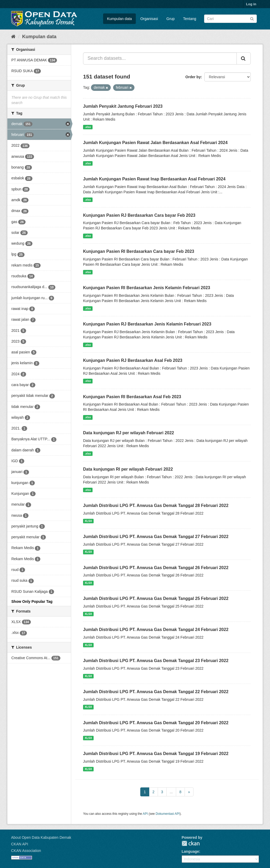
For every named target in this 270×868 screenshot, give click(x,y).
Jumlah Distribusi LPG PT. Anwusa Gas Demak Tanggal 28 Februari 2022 (156, 505)
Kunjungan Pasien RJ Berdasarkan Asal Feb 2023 (133, 360)
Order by (193, 77)
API (145, 814)
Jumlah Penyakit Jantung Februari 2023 (123, 106)
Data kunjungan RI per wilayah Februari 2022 (128, 469)
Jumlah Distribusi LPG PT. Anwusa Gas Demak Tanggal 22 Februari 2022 (156, 692)
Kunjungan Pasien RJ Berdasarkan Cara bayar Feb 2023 (139, 215)
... (171, 792)
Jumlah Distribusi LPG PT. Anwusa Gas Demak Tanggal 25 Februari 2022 (156, 598)
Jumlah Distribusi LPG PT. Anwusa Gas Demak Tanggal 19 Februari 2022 (156, 754)
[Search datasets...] (160, 58)
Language (190, 851)
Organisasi (149, 19)
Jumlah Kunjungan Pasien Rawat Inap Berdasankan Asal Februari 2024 (154, 179)
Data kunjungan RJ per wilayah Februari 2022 (129, 433)
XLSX (88, 521)
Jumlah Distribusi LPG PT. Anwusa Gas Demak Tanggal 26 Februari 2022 (156, 568)
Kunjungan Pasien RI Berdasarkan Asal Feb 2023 (132, 397)
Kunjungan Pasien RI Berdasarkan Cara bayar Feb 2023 (139, 251)
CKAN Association (26, 851)
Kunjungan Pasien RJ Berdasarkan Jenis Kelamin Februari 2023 (147, 324)
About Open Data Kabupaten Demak (41, 837)
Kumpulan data (119, 19)
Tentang (190, 19)
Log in (251, 4)
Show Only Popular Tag (32, 601)
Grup (170, 19)
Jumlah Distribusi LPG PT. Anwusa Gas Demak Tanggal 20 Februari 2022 (156, 723)
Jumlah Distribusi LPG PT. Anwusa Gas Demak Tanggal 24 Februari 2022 (156, 630)
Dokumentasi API (168, 814)
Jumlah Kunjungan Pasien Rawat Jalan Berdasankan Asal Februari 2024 (155, 143)
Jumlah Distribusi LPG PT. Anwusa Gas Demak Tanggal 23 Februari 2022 (156, 661)
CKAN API (20, 844)
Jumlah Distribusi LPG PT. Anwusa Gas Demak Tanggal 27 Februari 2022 (156, 537)
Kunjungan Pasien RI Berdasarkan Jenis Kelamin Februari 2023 (147, 288)
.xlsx (88, 127)
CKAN (191, 843)
